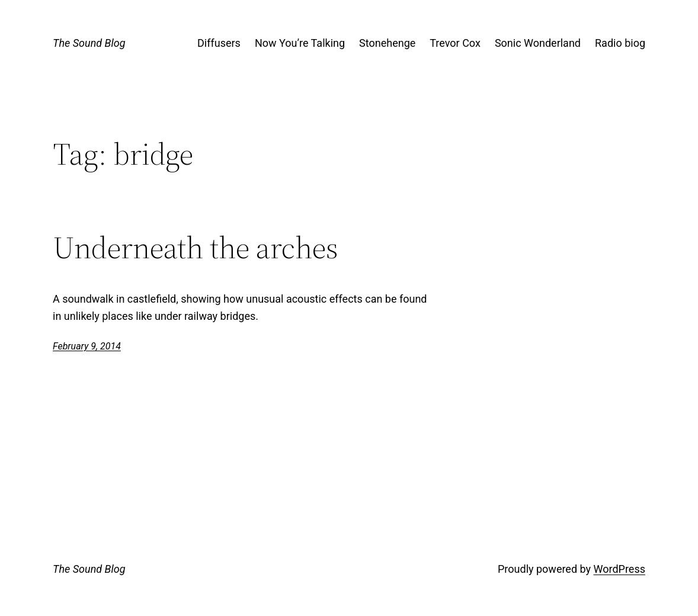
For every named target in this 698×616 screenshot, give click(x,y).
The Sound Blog (89, 43)
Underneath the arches (196, 248)
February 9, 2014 (87, 346)
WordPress (619, 569)
